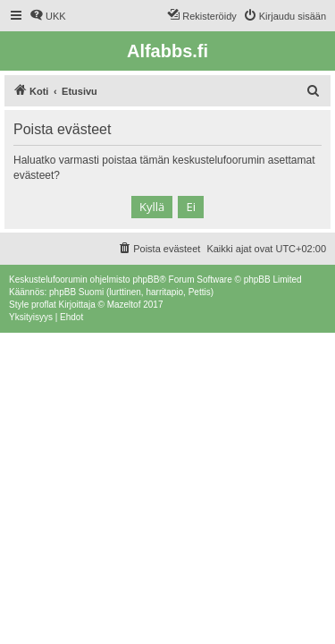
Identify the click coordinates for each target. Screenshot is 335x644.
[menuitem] (48, 16)
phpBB (146, 280)
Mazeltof (124, 305)
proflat (44, 305)
